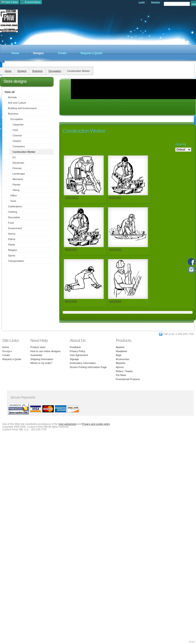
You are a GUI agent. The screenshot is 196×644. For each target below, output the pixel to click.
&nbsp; (84, 175)
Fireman (17, 168)
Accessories (122, 359)
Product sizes (38, 347)
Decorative (14, 217)
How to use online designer (45, 351)
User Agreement (79, 355)
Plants (12, 245)
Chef (15, 130)
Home (15, 53)
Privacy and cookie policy (96, 424)
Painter (17, 185)
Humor (12, 234)
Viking (16, 190)
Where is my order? (41, 363)
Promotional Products (128, 379)
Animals (12, 97)
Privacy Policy (77, 351)
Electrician (18, 163)
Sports (12, 256)
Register (156, 2)
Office (14, 195)
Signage (74, 359)
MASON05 (71, 301)
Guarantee (36, 355)
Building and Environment (22, 108)
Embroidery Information (83, 363)
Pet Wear (121, 375)
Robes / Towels (124, 371)
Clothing (13, 212)
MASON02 (71, 249)
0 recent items (33, 2)
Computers (19, 146)
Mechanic (18, 179)
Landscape (19, 174)
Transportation (16, 261)
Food (11, 223)
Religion (13, 250)
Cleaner (17, 141)
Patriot (12, 239)
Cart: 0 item (11, 2)
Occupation (55, 71)
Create (62, 53)
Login (142, 2)
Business (37, 71)
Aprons (120, 367)
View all (10, 92)
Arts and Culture (17, 103)
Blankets (121, 363)
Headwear (121, 351)
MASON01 (115, 198)
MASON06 (115, 301)
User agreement (67, 424)
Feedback (75, 347)
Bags (119, 355)
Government (15, 228)
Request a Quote (91, 53)
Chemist (17, 135)
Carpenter (18, 125)
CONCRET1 (72, 198)
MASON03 (115, 249)
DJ (14, 157)
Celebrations (15, 206)
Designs (38, 53)
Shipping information (42, 359)
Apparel (120, 347)
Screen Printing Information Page (88, 367)
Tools (13, 201)
